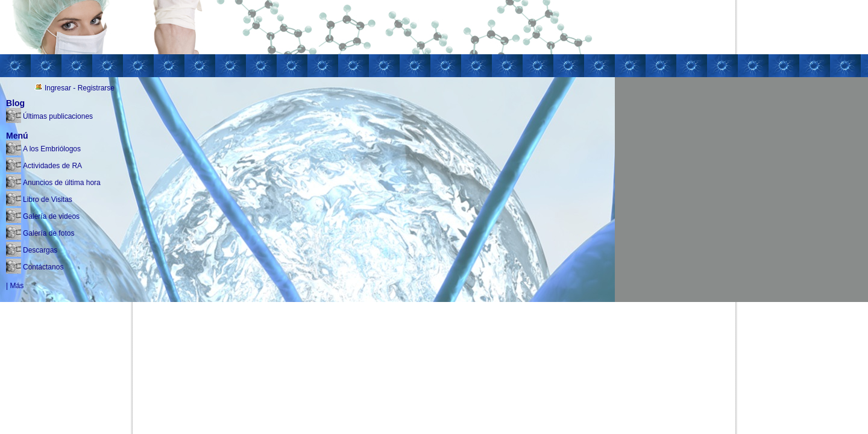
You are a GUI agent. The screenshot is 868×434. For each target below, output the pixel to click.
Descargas (40, 250)
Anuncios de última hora (62, 183)
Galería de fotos (49, 233)
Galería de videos (51, 216)
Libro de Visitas (48, 200)
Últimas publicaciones (58, 116)
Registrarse (96, 88)
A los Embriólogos (52, 149)
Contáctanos (43, 267)
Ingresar (58, 88)
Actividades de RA (52, 166)
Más (17, 286)
